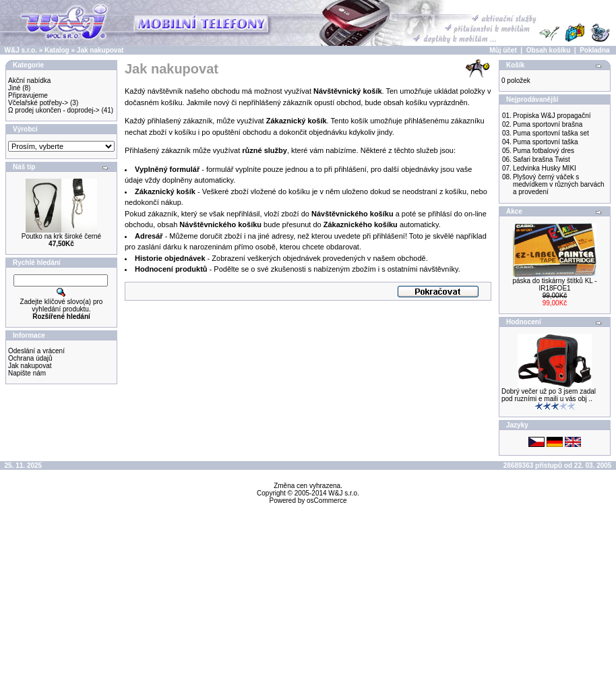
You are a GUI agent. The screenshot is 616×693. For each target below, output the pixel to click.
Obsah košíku (549, 50)
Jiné (14, 88)
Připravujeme (28, 95)
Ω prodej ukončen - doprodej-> (54, 110)
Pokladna (594, 50)
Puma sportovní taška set (551, 133)
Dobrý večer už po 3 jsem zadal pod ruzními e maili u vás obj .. (549, 395)
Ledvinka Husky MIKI (545, 168)
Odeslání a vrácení (36, 351)
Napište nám (27, 373)
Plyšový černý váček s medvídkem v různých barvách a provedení (559, 184)
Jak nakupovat (100, 50)
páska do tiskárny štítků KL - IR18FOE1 (554, 284)
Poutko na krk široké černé (61, 236)
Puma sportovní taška (546, 142)
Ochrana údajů (30, 358)
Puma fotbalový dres (544, 151)
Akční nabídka (29, 81)
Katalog (57, 50)
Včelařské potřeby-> (38, 103)
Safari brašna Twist (542, 159)
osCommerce (327, 501)
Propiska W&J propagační (552, 116)
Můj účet (503, 50)
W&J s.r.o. (21, 50)
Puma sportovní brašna (548, 124)
